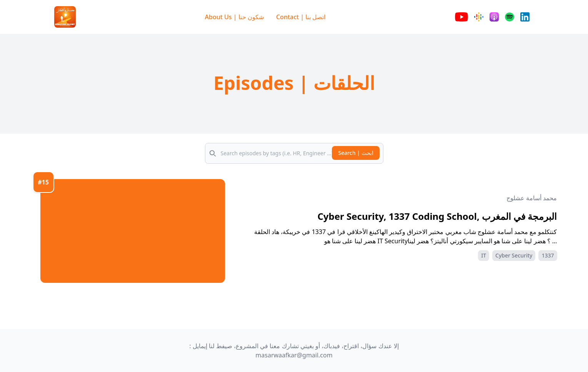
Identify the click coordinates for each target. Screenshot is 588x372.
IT (484, 255)
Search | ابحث (356, 153)
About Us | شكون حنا (234, 17)
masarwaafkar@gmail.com (294, 355)
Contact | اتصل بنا (301, 17)
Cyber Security (514, 255)
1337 (548, 255)
